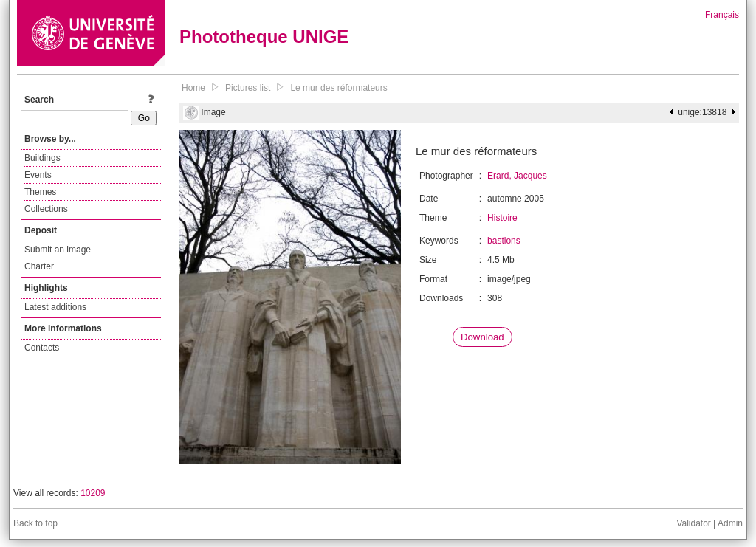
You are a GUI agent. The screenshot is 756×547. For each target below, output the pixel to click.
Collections (46, 209)
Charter (39, 266)
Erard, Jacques (517, 176)
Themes (40, 192)
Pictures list (248, 88)
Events (38, 175)
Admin (730, 523)
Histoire (502, 218)
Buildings (42, 158)
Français (722, 15)
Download (482, 337)
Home (193, 88)
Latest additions (55, 307)
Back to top (35, 523)
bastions (504, 241)
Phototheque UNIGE (264, 37)
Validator (693, 523)
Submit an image (58, 250)
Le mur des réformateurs (339, 88)
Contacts (42, 348)
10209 (93, 493)
